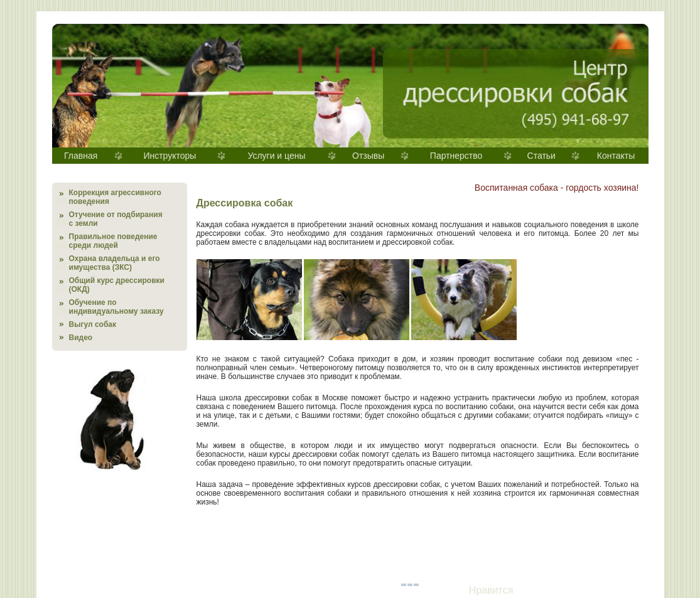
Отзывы (368, 156)
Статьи (541, 156)
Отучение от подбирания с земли (116, 219)
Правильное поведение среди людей (113, 241)
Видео (81, 338)
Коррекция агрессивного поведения (115, 197)
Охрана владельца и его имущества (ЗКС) (115, 263)
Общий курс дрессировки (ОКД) (117, 285)
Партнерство (456, 156)
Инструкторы (170, 156)
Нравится (491, 590)
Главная (81, 156)
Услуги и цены (276, 156)
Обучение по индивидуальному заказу (116, 307)
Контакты (616, 156)
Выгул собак (93, 324)
